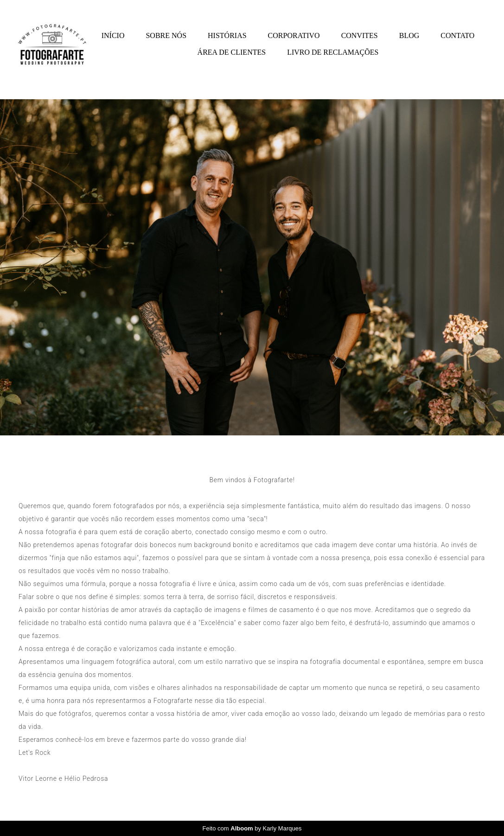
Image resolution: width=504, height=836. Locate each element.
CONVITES (360, 35)
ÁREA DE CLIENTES (232, 52)
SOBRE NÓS (166, 35)
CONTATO (457, 35)
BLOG (409, 35)
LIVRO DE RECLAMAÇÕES (333, 52)
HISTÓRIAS (227, 35)
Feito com (252, 828)
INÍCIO (113, 35)
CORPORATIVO (294, 35)
